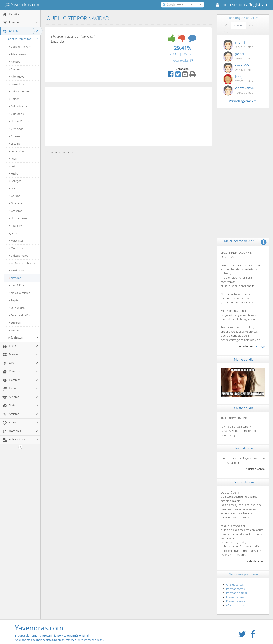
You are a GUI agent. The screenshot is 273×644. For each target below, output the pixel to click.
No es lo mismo (20, 293)
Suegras (15, 323)
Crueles (15, 136)
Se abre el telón (20, 315)
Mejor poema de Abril (240, 241)
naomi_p (259, 346)
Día (226, 25)
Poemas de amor (237, 593)
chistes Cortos (19, 121)
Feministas (17, 151)
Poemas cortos (235, 589)
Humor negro (18, 218)
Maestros (16, 248)
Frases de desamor (238, 597)
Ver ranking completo (243, 101)
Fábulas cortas (235, 605)
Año (227, 32)
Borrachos (16, 84)
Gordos (15, 196)
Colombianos (18, 106)
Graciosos (16, 203)
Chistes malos (19, 256)
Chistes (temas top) (20, 39)
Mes (251, 25)
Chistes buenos (20, 91)
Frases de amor (236, 601)
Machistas (16, 241)
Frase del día (244, 448)
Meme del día (244, 359)
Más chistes (23, 338)
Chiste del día (244, 408)
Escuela (15, 144)
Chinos (14, 99)
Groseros (16, 211)
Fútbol (14, 173)
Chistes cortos (235, 585)
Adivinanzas (17, 54)
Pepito (14, 300)
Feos (13, 159)
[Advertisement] (128, 116)
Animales (16, 69)
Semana (238, 25)
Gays (13, 188)
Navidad (15, 278)
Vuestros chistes (20, 47)
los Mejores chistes (22, 263)
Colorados (16, 114)
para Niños (17, 285)
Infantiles (16, 226)
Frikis (13, 166)
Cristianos (16, 129)
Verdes (14, 330)
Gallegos (15, 181)
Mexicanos (17, 270)
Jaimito (14, 233)
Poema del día (244, 482)
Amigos (15, 62)
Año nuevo (17, 77)
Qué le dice (17, 308)
